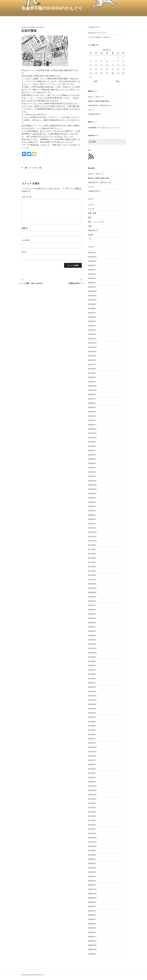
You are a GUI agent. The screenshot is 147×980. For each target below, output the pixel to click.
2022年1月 (92, 339)
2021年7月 (92, 364)
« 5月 (95, 81)
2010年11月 (92, 842)
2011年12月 (92, 786)
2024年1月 (92, 253)
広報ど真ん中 (93, 230)
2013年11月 (92, 700)
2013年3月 (92, 734)
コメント (26, 197)
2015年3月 (92, 644)
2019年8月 (92, 446)
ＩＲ (90, 239)
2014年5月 (92, 674)
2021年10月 (92, 352)
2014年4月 (92, 679)
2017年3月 (92, 571)
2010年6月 (92, 863)
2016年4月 (92, 618)
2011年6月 (92, 812)
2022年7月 (92, 313)
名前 (25, 228)
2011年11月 (92, 790)
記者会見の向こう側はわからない (100, 105)
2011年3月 (92, 825)
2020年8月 (92, 395)
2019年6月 (92, 455)
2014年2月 (92, 687)
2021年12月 (92, 343)
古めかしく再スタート (96, 97)
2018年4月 (92, 515)
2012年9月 (92, 756)
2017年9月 (92, 545)
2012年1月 (92, 782)
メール (25, 240)
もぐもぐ (91, 205)
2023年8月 (92, 265)
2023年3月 (92, 278)
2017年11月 (92, 537)
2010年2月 (92, 881)
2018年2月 (92, 524)
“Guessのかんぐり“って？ (97, 33)
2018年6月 (92, 506)
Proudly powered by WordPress (32, 975)
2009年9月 (92, 902)
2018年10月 (92, 489)
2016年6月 (92, 610)
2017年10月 (92, 541)
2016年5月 (92, 614)
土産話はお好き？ (95, 114)
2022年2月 (92, 334)
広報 (40, 168)
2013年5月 (92, 726)
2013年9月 (92, 709)
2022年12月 (92, 291)
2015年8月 (92, 635)
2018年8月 (92, 498)
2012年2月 (92, 777)
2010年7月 (92, 859)
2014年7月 (92, 666)
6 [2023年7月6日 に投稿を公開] (107, 61)
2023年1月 (92, 287)
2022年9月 (92, 304)
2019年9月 (92, 442)
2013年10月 (92, 704)
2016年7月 (92, 605)
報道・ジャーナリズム (31, 168)
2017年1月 (92, 580)
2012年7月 (92, 760)
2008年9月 (92, 954)
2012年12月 (92, 747)
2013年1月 (92, 743)
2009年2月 (92, 932)
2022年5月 (92, 321)
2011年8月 (92, 803)
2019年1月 (92, 476)
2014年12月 (92, 648)
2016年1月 (92, 631)
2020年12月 (92, 386)
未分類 (90, 235)
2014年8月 (92, 661)
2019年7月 (92, 450)
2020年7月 (92, 399)
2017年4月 (92, 567)
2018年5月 (92, 511)
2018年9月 (92, 494)
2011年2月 (92, 829)
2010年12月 (92, 838)
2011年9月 (92, 799)
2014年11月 (92, 653)
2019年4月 (92, 463)
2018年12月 (92, 481)
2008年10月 (92, 950)
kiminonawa (39, 27)
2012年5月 (92, 769)
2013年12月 (92, 696)
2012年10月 (92, 752)
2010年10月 (92, 846)
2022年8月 (92, 308)
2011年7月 (92, 808)
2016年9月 (92, 597)
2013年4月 (92, 730)
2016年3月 (92, 623)
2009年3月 (92, 928)
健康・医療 (92, 213)
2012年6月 (92, 764)
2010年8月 (92, 855)
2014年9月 (92, 657)
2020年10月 (92, 390)
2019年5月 (92, 459)
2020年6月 (92, 403)
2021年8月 (92, 360)
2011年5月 (92, 816)
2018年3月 (92, 519)
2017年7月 (92, 554)
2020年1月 (92, 425)
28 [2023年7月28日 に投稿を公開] (113, 73)
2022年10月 (92, 300)
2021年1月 (92, 382)
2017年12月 (92, 532)
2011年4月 (92, 820)
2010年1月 (92, 885)
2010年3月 (92, 876)
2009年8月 (92, 906)
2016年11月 (92, 588)
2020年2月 (92, 420)
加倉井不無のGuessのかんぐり (52, 8)
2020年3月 (92, 416)
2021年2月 (92, 377)
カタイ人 (91, 110)
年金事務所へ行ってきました (99, 128)
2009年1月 (92, 937)
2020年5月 (92, 407)
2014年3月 (92, 683)
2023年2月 (92, 283)
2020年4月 (92, 412)
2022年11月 (92, 296)
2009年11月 (92, 894)
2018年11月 (92, 485)
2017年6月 (92, 558)
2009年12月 (92, 889)
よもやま (91, 209)
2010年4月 (92, 872)
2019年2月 (92, 472)
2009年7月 (92, 911)
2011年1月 (92, 833)
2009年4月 (92, 924)
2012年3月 (92, 773)
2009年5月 (92, 919)
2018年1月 (92, 528)
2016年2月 (92, 627)
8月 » (118, 81)
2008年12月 (92, 941)
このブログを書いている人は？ (99, 37)
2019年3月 (92, 468)
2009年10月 (92, 898)
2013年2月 (92, 739)
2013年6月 (92, 722)
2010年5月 (92, 868)
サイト (24, 252)
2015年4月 (92, 640)
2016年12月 (92, 584)
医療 (90, 217)
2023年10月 (92, 257)
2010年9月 (92, 851)
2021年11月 (92, 347)
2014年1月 (92, 691)
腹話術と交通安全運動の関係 (99, 101)
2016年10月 (92, 592)
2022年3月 (92, 330)
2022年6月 (92, 317)
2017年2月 (92, 575)
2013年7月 (92, 717)
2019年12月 (92, 429)
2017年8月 (92, 549)
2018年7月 (92, 502)
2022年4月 (92, 326)
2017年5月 (92, 562)
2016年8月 (92, 601)
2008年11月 (92, 945)
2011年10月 (92, 795)
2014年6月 (92, 670)
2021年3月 (92, 373)
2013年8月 (92, 713)
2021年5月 (92, 369)
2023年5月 (92, 274)
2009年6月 (92, 915)
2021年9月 (92, 356)
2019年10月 (92, 438)
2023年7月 (92, 270)
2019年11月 (92, 433)
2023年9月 (92, 261)
